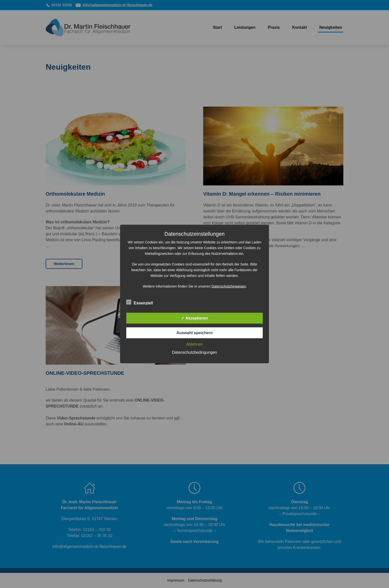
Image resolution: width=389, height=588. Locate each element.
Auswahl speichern (194, 333)
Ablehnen (194, 344)
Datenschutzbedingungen (194, 352)
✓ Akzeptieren (194, 318)
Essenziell (140, 302)
